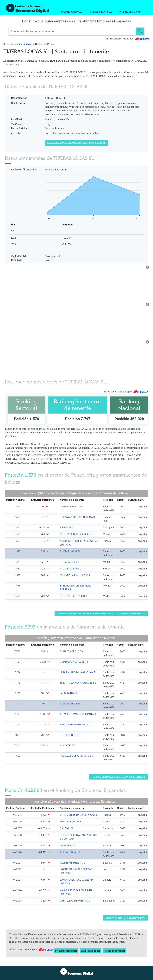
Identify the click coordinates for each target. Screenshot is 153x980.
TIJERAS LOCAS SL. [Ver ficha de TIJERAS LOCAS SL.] (71, 551)
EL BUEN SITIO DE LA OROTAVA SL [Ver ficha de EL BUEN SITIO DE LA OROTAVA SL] (78, 672)
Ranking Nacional (71, 12)
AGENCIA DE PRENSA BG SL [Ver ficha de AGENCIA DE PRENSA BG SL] (75, 724)
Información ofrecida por (128, 39)
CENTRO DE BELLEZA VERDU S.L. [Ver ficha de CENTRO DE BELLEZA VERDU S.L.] (78, 534)
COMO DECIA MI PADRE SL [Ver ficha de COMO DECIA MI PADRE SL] (74, 662)
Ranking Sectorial (129, 12)
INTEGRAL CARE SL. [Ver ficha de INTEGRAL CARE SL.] (71, 562)
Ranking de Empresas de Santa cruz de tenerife (118, 777)
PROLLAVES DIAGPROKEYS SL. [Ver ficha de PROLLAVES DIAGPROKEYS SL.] (77, 756)
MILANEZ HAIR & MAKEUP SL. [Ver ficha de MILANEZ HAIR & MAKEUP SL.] (76, 575)
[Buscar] (141, 31)
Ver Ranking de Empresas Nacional (126, 918)
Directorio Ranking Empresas (18, 44)
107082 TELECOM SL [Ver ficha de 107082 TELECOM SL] (71, 822)
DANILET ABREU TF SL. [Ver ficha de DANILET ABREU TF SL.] (72, 507)
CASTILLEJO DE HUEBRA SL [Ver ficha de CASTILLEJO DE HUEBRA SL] (75, 901)
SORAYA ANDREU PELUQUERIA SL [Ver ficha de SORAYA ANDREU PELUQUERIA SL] (78, 517)
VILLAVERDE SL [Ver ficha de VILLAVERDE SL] (68, 745)
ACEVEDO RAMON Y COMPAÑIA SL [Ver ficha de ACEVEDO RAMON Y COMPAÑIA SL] (79, 714)
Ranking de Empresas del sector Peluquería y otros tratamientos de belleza (101, 613)
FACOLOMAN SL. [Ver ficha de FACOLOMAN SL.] (69, 693)
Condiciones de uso (90, 951)
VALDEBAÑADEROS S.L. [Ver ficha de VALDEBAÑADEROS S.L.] (73, 863)
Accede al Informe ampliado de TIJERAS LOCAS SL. (76, 143)
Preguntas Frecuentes (66, 951)
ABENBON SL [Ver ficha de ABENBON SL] (67, 527)
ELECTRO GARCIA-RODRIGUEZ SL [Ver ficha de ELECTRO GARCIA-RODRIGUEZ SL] (78, 683)
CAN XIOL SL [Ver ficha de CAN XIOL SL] (67, 828)
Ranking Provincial (100, 12)
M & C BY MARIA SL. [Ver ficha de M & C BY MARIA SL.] (71, 569)
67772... (49, 124)
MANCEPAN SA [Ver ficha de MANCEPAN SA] (68, 845)
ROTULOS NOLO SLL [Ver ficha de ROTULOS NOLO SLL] (71, 735)
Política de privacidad (114, 951)
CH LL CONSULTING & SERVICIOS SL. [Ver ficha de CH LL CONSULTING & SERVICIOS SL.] (80, 815)
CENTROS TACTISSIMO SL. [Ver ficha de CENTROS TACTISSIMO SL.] (74, 596)
